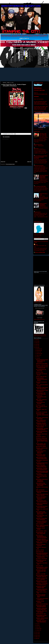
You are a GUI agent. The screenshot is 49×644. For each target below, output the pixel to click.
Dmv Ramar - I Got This (40, 405)
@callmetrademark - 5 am (41, 614)
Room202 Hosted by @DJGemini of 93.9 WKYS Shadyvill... (42, 379)
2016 (36, 343)
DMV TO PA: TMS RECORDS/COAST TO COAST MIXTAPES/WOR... (42, 536)
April (37, 625)
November (38, 350)
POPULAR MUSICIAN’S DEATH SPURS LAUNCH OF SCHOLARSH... (42, 361)
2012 (36, 632)
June (37, 358)
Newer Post (3, 162)
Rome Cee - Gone (39, 566)
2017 (36, 341)
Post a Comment (5, 139)
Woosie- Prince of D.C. (38, 144)
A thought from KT (37, 212)
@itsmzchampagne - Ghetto (41, 531)
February (38, 629)
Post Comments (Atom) (10, 164)
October (38, 352)
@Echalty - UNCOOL (40, 550)
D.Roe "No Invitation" (40, 524)
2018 (36, 340)
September (38, 354)
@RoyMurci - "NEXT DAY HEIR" (42, 365)
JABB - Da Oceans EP (40, 490)
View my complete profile (40, 252)
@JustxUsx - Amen (40, 372)
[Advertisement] (16, 151)
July (37, 357)
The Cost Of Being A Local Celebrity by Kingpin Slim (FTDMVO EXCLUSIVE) (41, 157)
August (38, 355)
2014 (36, 346)
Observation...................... (39, 148)
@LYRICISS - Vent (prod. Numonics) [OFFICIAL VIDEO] (41, 596)
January (38, 630)
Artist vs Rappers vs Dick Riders (40, 186)
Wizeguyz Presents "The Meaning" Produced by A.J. (43, 205)
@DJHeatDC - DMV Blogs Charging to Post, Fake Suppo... (41, 571)
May (37, 624)
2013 (36, 348)
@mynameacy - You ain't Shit (42, 412)
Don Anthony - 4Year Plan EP (42, 559)
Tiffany (37, 244)
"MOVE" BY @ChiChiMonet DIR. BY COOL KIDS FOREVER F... (41, 498)
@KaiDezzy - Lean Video (41, 574)
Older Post (29, 162)
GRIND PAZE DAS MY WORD (42, 364)
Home (16, 162)
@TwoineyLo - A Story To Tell (41, 438)
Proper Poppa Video (40, 552)
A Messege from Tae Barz (39, 166)
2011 (36, 634)
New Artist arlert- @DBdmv (41, 446)
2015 (36, 344)
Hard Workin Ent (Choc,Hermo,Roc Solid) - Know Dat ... (41, 397)
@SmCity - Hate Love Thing (41, 377)
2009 (36, 637)
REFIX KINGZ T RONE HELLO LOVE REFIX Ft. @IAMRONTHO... (42, 480)
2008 (36, 638)
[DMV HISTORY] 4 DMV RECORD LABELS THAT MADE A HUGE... (41, 484)
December (38, 349)
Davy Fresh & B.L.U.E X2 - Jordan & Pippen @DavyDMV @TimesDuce (14, 85)
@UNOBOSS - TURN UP (41, 437)
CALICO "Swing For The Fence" (42, 604)
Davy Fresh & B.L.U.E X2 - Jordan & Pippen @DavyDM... (41, 452)
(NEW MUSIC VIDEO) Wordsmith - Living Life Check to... (42, 415)
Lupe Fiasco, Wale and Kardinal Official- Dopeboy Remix (44, 176)
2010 (36, 635)
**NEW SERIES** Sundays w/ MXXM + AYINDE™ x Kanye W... (42, 441)
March (38, 627)
